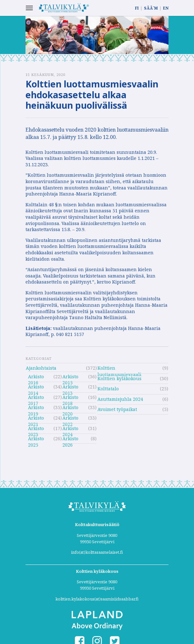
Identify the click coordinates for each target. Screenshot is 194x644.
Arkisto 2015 (70, 377)
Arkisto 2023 (36, 429)
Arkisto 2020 (70, 408)
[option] (97, 35)
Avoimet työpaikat (117, 409)
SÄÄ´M (151, 8)
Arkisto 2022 (70, 419)
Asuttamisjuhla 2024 (120, 399)
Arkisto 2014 (36, 388)
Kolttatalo (108, 389)
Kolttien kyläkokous (119, 378)
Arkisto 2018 (70, 398)
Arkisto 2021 (36, 419)
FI (137, 8)
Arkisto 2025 (36, 439)
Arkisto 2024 (70, 429)
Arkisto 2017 (36, 398)
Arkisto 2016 (36, 377)
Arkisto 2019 (36, 408)
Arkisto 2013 (70, 388)
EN (166, 8)
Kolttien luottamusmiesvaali (119, 369)
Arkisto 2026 (70, 439)
